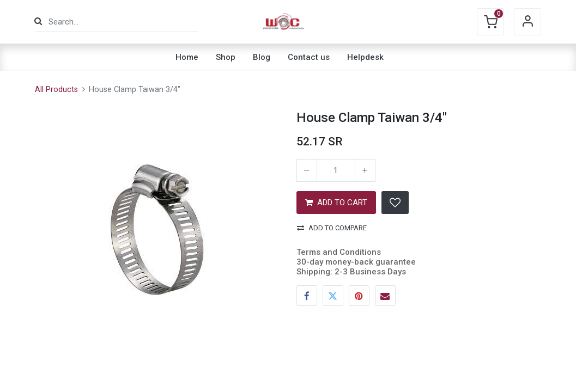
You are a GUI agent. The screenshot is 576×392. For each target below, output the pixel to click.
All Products (56, 90)
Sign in (528, 22)
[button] (395, 203)
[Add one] (365, 170)
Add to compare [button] (332, 228)
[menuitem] (187, 57)
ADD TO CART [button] (336, 203)
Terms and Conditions (339, 252)
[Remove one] (307, 170)
